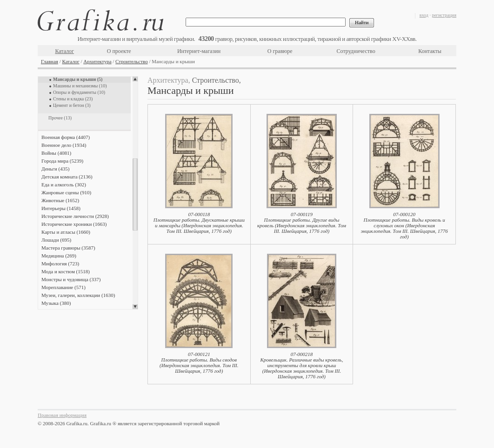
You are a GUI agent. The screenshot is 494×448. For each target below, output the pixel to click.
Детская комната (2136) (67, 177)
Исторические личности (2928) (75, 216)
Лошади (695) (56, 240)
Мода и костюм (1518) (66, 271)
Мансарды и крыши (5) (78, 79)
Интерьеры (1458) (61, 208)
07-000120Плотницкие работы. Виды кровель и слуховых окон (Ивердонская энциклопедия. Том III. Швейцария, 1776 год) (404, 225)
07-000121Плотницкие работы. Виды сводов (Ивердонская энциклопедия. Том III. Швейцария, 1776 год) (199, 362)
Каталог (64, 51)
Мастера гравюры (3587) (68, 248)
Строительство (132, 61)
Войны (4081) (56, 153)
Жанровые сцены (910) (66, 192)
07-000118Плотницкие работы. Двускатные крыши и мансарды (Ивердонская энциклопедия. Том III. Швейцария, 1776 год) (199, 223)
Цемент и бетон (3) (72, 105)
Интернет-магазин (199, 51)
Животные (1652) (60, 200)
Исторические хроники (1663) (74, 224)
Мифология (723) (60, 264)
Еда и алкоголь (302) (64, 184)
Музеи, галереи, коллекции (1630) (78, 295)
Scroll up (135, 79)
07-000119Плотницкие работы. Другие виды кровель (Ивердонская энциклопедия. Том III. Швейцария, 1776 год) (302, 223)
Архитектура (97, 61)
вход (424, 15)
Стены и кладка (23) (73, 99)
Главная (50, 61)
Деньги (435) (55, 169)
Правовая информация (62, 415)
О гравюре (280, 51)
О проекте (119, 51)
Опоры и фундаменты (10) (79, 92)
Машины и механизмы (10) (80, 86)
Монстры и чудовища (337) (71, 279)
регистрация (444, 15)
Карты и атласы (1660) (66, 232)
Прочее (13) (60, 118)
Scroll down (135, 307)
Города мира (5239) (62, 161)
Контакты (430, 51)
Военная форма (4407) (66, 137)
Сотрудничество (356, 51)
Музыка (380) (56, 303)
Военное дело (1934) (64, 145)
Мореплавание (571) (63, 287)
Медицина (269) (59, 256)
